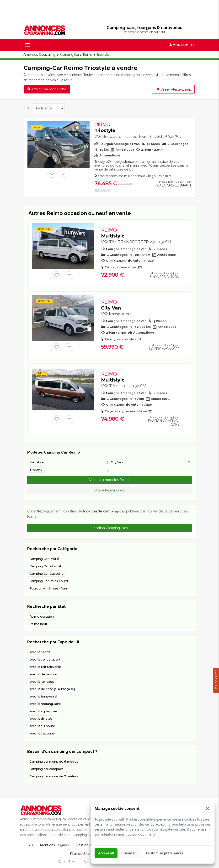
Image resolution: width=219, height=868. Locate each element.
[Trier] (49, 108)
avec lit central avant (45, 659)
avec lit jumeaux (42, 682)
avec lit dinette (41, 718)
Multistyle (113, 233)
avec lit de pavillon (43, 674)
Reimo (88, 55)
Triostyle (105, 127)
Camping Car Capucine (46, 573)
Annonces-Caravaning (39, 55)
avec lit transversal (43, 696)
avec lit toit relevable (45, 667)
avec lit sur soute (42, 726)
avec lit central (40, 652)
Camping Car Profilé (44, 559)
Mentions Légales (54, 845)
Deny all (130, 853)
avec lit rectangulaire (45, 704)
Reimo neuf (38, 624)
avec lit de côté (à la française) (52, 689)
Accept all (106, 853)
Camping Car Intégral (45, 566)
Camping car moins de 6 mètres (54, 761)
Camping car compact (46, 769)
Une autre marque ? (109, 490)
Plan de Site (80, 854)
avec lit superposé (43, 711)
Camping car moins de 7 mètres (54, 776)
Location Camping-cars (110, 528)
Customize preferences (165, 853)
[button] (208, 809)
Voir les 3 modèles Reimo (109, 480)
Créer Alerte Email (173, 89)
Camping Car (70, 55)
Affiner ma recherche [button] (47, 89)
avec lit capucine (42, 733)
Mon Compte (182, 45)
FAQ (30, 845)
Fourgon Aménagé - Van (48, 588)
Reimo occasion (42, 616)
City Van (111, 305)
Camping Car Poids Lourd (49, 581)
